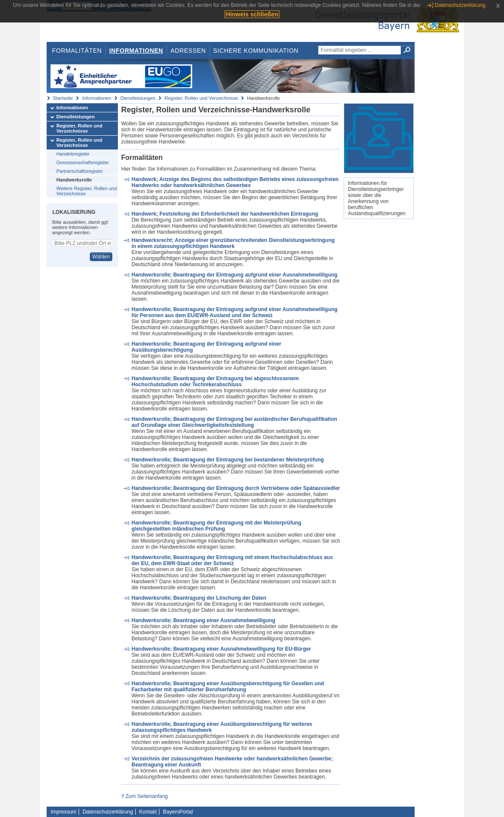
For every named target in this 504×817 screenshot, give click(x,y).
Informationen (136, 51)
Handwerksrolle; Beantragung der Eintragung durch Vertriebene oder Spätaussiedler (236, 488)
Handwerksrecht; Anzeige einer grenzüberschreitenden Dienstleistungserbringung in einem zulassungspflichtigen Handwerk (233, 243)
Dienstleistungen (138, 98)
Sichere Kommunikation (256, 51)
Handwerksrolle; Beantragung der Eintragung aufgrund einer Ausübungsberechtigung (206, 347)
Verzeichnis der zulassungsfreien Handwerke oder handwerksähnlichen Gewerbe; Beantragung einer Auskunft (232, 762)
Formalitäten (77, 51)
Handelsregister (73, 154)
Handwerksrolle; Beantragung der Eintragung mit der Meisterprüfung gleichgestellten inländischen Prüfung (216, 526)
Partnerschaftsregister (80, 171)
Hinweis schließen (252, 14)
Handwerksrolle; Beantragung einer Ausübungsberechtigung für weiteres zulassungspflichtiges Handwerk (222, 727)
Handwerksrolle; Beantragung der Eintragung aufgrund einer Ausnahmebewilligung (234, 275)
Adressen (188, 51)
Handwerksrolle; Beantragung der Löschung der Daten (199, 598)
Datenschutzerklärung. (461, 5)
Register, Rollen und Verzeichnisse (201, 98)
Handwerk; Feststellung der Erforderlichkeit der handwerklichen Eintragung (225, 214)
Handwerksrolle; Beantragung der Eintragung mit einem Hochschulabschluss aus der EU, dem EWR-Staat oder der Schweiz (232, 560)
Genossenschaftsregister (83, 162)
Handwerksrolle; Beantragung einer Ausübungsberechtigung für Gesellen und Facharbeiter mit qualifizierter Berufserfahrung (228, 687)
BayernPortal (178, 812)
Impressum (64, 812)
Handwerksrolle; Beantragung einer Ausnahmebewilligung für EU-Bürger (221, 649)
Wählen (101, 257)
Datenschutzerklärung (108, 812)
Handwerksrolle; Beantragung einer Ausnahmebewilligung (203, 620)
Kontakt (148, 812)
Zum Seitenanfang (146, 796)
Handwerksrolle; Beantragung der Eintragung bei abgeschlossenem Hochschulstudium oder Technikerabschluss (215, 381)
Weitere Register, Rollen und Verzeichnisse (87, 191)
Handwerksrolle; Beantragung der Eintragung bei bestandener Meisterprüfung (227, 460)
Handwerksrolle (74, 180)
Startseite (63, 98)
